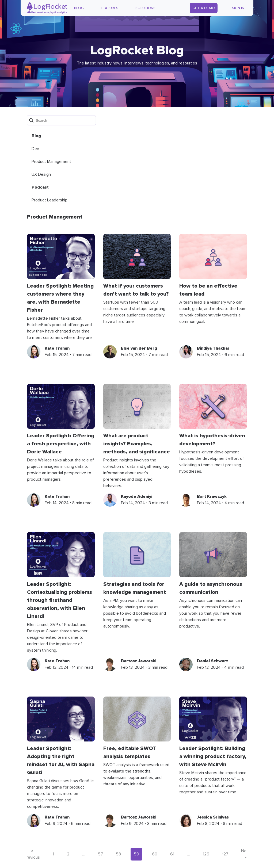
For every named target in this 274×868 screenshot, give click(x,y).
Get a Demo (204, 8)
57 (100, 854)
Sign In (238, 8)
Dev (35, 149)
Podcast (40, 187)
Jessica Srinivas (213, 817)
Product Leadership (50, 200)
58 (118, 854)
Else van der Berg (139, 348)
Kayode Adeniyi (137, 496)
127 (225, 854)
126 (206, 854)
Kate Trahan (57, 348)
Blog (79, 8)
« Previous (32, 854)
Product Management (51, 162)
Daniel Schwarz (213, 661)
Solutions (145, 8)
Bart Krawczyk (212, 496)
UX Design (41, 174)
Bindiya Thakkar (213, 348)
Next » (246, 854)
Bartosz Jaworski (139, 661)
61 (172, 854)
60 (155, 854)
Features (110, 8)
